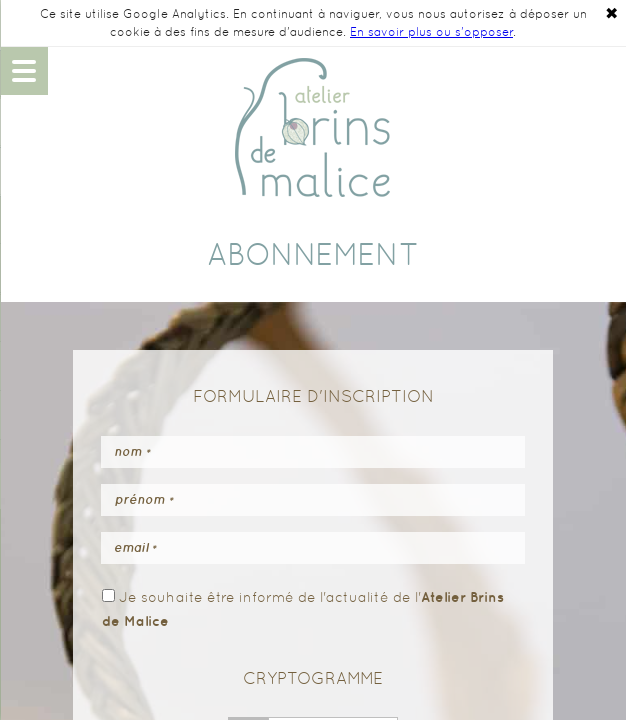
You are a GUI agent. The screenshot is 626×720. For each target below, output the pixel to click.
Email (136, 547)
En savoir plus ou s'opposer (431, 32)
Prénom (144, 499)
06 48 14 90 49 (602, 71)
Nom (133, 451)
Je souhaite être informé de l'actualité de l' (303, 608)
